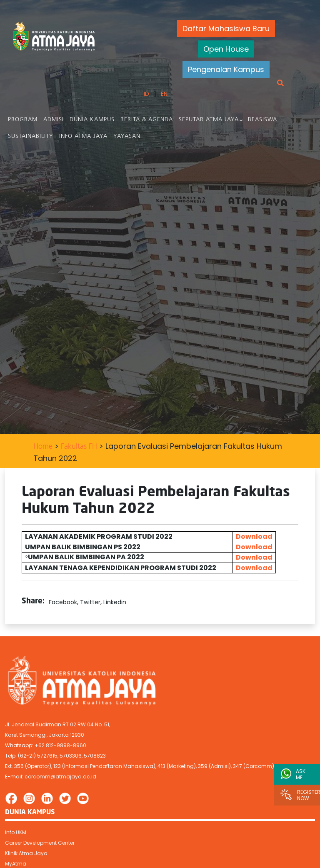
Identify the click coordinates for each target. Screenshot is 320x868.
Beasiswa (262, 120)
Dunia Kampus (92, 120)
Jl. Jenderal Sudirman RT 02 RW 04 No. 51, (57, 724)
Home (43, 447)
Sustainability (31, 136)
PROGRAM (23, 120)
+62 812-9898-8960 (60, 745)
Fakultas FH (79, 447)
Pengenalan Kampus (226, 69)
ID (146, 94)
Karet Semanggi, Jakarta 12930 (45, 735)
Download (254, 537)
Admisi (54, 120)
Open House (226, 49)
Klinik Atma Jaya (26, 853)
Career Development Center (40, 843)
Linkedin (115, 602)
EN (164, 94)
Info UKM (16, 832)
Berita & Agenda (147, 120)
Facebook (63, 602)
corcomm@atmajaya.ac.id (60, 777)
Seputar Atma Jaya (209, 120)
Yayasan (127, 136)
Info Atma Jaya (83, 136)
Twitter (90, 602)
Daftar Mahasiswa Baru (226, 29)
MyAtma (16, 864)
